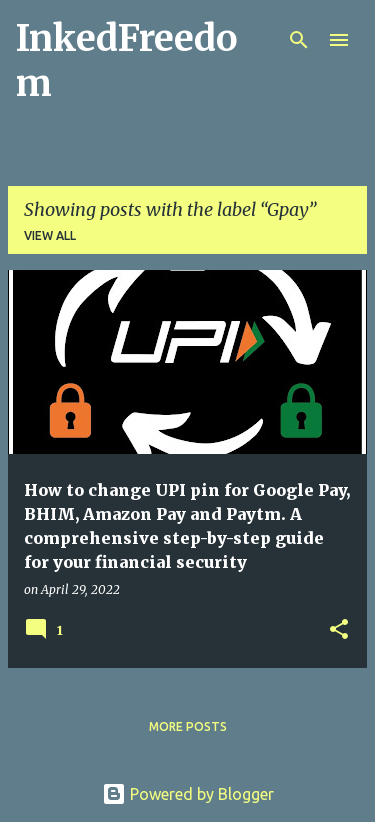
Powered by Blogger (188, 794)
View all (50, 235)
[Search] (299, 40)
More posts (188, 726)
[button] (339, 630)
